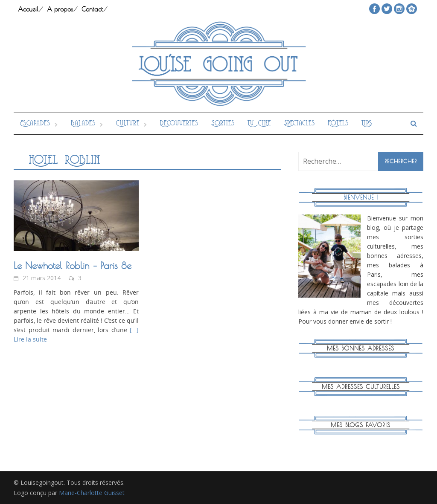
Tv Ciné (259, 124)
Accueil (28, 9)
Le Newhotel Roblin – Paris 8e (73, 266)
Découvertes (179, 124)
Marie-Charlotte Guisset (92, 493)
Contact (92, 9)
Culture (128, 124)
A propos (60, 9)
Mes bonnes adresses (361, 348)
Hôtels (338, 124)
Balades (83, 124)
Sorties (223, 124)
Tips (367, 124)
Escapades (35, 124)
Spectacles (299, 124)
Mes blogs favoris (361, 425)
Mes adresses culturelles (361, 387)
